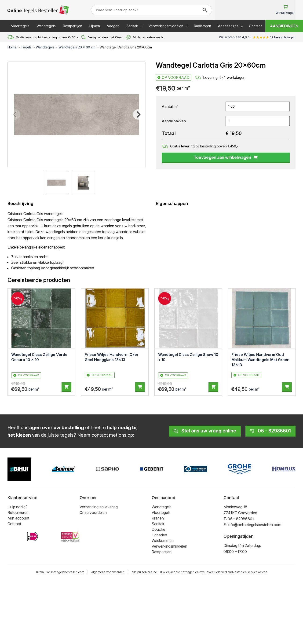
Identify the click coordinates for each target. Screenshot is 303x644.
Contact (255, 26)
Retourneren (18, 512)
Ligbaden (159, 535)
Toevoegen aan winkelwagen (226, 157)
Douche (158, 529)
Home (12, 47)
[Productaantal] (257, 121)
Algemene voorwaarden (108, 572)
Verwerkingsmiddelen (166, 26)
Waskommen (163, 541)
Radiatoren (202, 26)
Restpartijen (72, 26)
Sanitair (132, 26)
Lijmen (95, 26)
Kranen (158, 518)
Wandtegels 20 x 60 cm (77, 47)
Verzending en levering (99, 507)
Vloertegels (20, 26)
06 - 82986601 (270, 431)
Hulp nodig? (17, 507)
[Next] (138, 114)
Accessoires (228, 26)
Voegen (113, 26)
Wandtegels (46, 26)
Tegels (26, 47)
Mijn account (18, 518)
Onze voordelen (93, 512)
